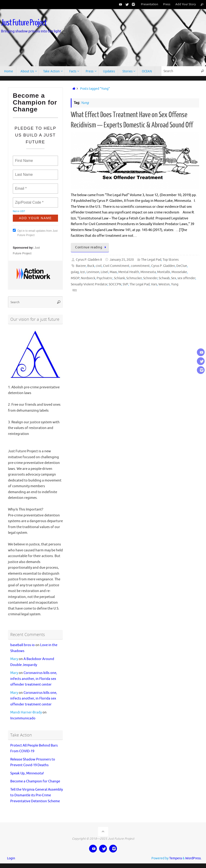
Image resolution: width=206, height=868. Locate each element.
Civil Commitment (116, 266)
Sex (174, 278)
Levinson (93, 272)
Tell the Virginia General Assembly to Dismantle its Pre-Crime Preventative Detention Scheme (37, 795)
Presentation (149, 4)
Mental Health (129, 272)
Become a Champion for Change (35, 781)
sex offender (186, 278)
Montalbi (164, 272)
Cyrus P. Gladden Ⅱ (89, 260)
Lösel (104, 272)
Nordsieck (88, 278)
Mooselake (179, 272)
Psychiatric (105, 278)
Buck (91, 266)
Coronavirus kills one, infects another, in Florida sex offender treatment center (34, 679)
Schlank (119, 278)
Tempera (176, 858)
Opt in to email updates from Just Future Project (35, 233)
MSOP (75, 278)
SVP (125, 284)
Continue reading (91, 247)
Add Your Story (186, 4)
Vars (154, 284)
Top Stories (171, 260)
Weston (164, 284)
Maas (113, 272)
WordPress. (193, 858)
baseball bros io (22, 645)
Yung (175, 284)
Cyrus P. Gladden (163, 266)
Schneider (150, 278)
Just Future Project (24, 23)
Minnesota (148, 272)
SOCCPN (115, 284)
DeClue (182, 266)
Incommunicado (23, 718)
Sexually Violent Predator (89, 284)
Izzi (83, 272)
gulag (75, 272)
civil (99, 266)
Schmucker (134, 278)
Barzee (81, 266)
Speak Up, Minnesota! (27, 773)
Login (11, 858)
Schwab (164, 278)
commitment (140, 266)
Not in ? (19, 211)
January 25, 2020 (122, 260)
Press (167, 4)
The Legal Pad (151, 260)
